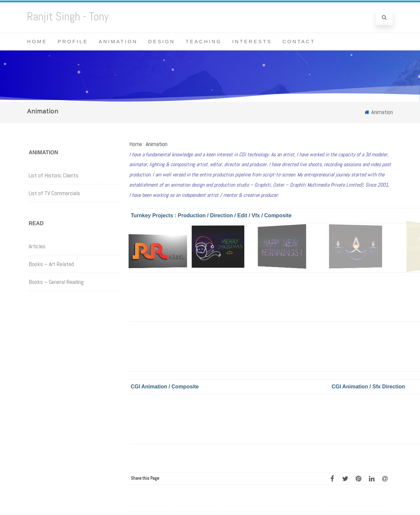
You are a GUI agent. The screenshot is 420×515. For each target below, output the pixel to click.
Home (37, 41)
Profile (73, 41)
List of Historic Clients (54, 175)
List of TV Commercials (54, 193)
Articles (37, 246)
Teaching (204, 41)
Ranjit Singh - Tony (68, 16)
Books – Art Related (51, 264)
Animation (118, 41)
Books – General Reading (56, 282)
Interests (252, 41)
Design (162, 41)
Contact (299, 41)
